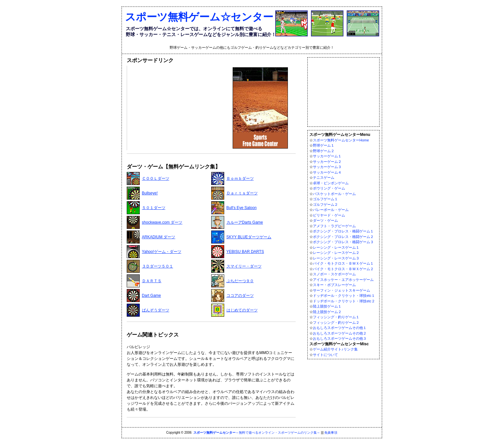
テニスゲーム (324, 178)
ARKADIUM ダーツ (159, 237)
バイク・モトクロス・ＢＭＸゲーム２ (343, 269)
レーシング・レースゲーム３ (336, 258)
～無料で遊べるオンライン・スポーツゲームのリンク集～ (257, 433)
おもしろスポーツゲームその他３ (340, 338)
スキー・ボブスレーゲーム (334, 285)
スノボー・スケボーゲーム (334, 274)
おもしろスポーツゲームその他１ (340, 328)
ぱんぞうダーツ (156, 310)
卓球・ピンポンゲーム (331, 183)
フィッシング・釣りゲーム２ (336, 323)
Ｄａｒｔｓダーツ (242, 193)
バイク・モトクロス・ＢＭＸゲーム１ (343, 263)
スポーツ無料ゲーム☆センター (199, 17)
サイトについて (325, 355)
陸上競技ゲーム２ (327, 312)
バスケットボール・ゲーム (334, 194)
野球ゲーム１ (324, 145)
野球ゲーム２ (324, 151)
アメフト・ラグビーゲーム (334, 226)
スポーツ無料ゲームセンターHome (341, 140)
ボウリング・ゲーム (329, 188)
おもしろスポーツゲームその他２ (340, 333)
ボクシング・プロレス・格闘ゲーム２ (343, 237)
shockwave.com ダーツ (162, 222)
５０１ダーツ (154, 208)
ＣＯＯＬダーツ (156, 178)
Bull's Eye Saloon (242, 208)
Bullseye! (150, 193)
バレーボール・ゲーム (331, 210)
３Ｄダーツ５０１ (158, 266)
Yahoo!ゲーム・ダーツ (162, 252)
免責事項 (331, 433)
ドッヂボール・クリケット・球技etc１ (344, 296)
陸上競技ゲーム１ (327, 306)
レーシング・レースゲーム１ (336, 247)
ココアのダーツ (240, 296)
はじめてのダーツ (242, 310)
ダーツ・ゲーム (325, 220)
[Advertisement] (177, 108)
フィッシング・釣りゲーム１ (336, 317)
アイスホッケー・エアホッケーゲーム (343, 280)
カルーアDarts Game (245, 222)
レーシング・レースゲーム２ (336, 253)
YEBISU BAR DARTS (245, 252)
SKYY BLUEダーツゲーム (249, 237)
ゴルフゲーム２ (325, 204)
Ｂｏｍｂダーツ (240, 178)
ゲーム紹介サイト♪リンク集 (335, 349)
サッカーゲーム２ (327, 162)
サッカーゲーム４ (327, 172)
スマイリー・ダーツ (244, 266)
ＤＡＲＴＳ (152, 281)
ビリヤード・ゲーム (329, 215)
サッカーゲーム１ (327, 156)
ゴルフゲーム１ (325, 199)
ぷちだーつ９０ (240, 281)
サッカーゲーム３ (327, 167)
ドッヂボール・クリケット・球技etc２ (344, 301)
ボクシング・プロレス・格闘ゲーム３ (343, 242)
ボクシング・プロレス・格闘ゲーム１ (343, 231)
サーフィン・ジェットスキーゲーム (342, 290)
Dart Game (152, 296)
